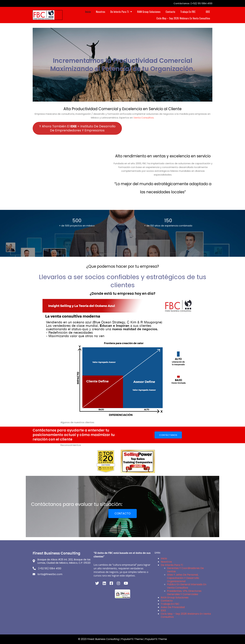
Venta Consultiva (144, 118)
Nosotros (166, 562)
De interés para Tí (172, 565)
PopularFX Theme (132, 639)
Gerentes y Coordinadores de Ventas (185, 570)
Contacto (167, 601)
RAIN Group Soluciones (175, 598)
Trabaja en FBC (170, 604)
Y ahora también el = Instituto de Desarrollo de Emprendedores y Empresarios (77, 128)
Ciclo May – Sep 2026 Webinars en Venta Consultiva (186, 615)
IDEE (163, 610)
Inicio (164, 558)
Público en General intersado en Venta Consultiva (187, 586)
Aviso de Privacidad (173, 607)
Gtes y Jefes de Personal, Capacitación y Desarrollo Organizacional (183, 578)
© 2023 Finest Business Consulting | (100, 639)
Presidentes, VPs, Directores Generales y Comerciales (184, 593)
